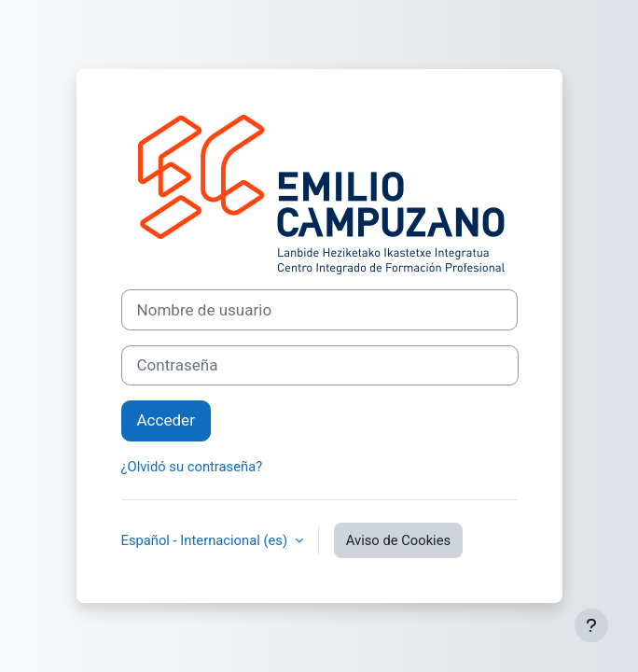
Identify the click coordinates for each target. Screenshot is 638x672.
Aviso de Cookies (398, 540)
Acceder (166, 420)
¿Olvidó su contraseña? (192, 467)
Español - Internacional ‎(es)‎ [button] (206, 540)
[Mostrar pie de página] (591, 625)
